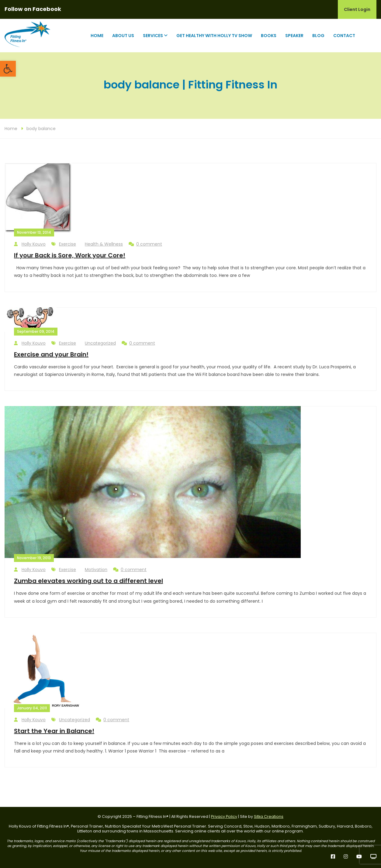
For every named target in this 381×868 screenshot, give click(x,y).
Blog (318, 36)
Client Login (357, 9)
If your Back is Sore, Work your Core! (70, 255)
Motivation (96, 570)
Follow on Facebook (33, 9)
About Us (123, 36)
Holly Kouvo (30, 244)
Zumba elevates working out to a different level (88, 581)
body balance (41, 129)
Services (153, 36)
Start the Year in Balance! (54, 731)
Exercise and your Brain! (51, 354)
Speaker (294, 36)
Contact (344, 36)
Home (97, 36)
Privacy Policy (224, 816)
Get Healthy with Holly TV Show (214, 36)
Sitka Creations (269, 816)
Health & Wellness (104, 244)
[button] (8, 69)
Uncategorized (100, 343)
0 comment (145, 244)
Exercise (68, 244)
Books (269, 36)
